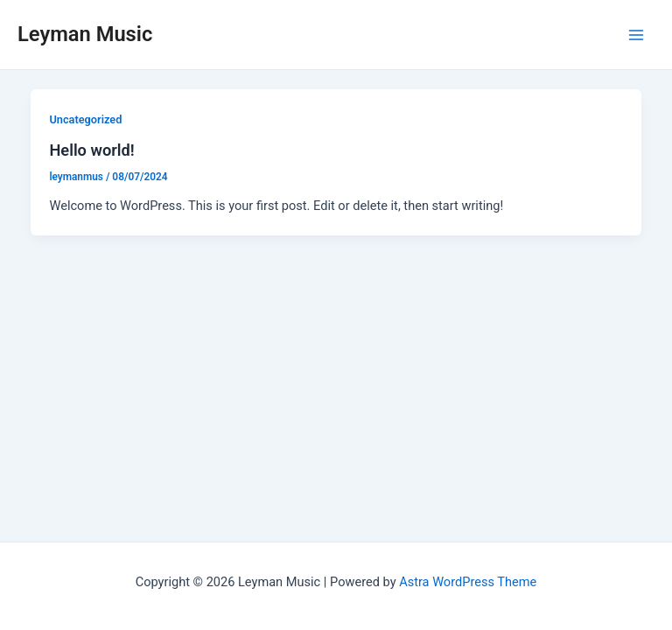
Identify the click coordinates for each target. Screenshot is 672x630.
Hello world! (91, 150)
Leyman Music (85, 34)
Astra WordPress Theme (468, 582)
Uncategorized (85, 119)
